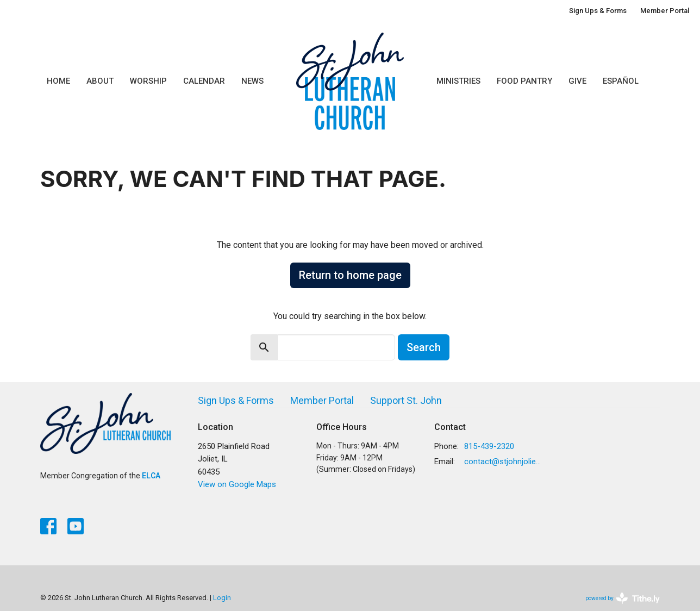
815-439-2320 (489, 446)
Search (424, 347)
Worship (148, 81)
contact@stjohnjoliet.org (503, 462)
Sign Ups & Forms (598, 11)
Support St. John (406, 400)
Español (621, 81)
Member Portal (665, 11)
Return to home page (350, 275)
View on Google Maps (237, 484)
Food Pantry (524, 81)
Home (58, 81)
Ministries (458, 81)
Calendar (204, 81)
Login (222, 598)
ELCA (151, 476)
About (100, 81)
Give (577, 81)
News (252, 81)
